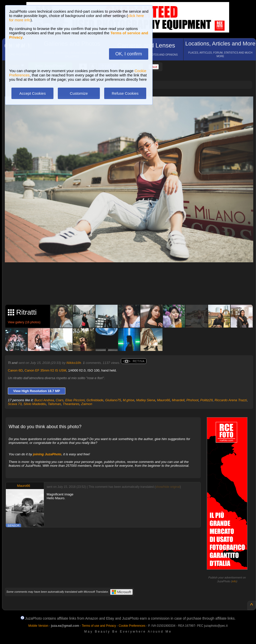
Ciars (60, 400)
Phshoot (192, 400)
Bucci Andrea (44, 400)
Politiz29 (206, 400)
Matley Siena (146, 400)
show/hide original (168, 487)
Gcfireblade (95, 400)
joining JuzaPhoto (47, 454)
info (234, 581)
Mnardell (178, 400)
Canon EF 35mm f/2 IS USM (45, 370)
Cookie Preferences (132, 626)
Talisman (54, 404)
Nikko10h (74, 363)
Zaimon (87, 404)
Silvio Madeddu (35, 404)
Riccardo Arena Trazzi (231, 400)
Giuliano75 (113, 400)
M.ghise (129, 400)
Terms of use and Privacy (99, 626)
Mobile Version (38, 626)
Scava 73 (15, 404)
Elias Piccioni (75, 400)
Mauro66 (164, 400)
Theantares (71, 404)
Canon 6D (15, 370)
